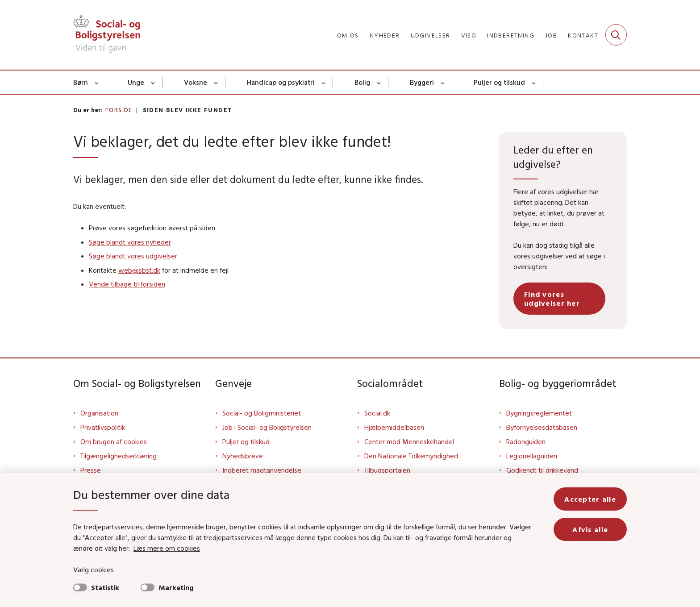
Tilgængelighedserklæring (119, 456)
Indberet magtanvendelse (262, 470)
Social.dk (377, 413)
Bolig (362, 82)
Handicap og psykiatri (281, 82)
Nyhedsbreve (243, 456)
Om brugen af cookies (114, 441)
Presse (91, 470)
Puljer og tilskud (499, 82)
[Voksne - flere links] (216, 82)
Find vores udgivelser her (552, 299)
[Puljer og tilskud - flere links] (534, 82)
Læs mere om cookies (167, 548)
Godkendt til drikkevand (542, 470)
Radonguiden (526, 441)
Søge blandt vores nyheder (130, 242)
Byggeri (422, 82)
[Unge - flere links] (153, 82)
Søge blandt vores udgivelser (133, 256)
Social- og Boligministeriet (262, 413)
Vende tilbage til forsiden (127, 284)
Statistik (105, 587)
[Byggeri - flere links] (443, 82)
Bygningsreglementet (539, 413)
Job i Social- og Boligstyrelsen (267, 427)
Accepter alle (590, 499)
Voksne (196, 82)
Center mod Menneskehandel (409, 441)
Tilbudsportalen (387, 470)
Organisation (99, 413)
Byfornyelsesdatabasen (542, 427)
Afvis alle (590, 529)
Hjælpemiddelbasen (394, 427)
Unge (136, 82)
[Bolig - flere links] (379, 82)
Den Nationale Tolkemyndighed (411, 456)
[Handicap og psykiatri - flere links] (324, 82)
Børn (81, 82)
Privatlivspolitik (103, 427)
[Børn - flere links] (97, 82)
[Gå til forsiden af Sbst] (107, 35)
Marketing (176, 587)
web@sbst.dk (139, 270)
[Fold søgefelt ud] (616, 35)
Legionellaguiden (532, 456)
